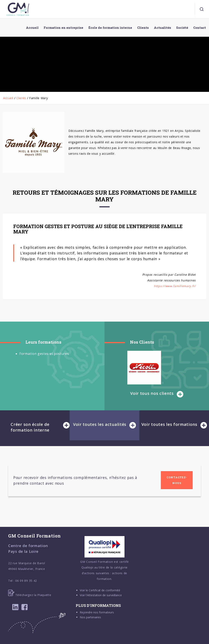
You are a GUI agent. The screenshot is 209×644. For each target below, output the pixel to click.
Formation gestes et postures (44, 354)
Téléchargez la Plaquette (30, 595)
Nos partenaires (90, 617)
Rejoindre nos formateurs (97, 612)
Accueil (8, 98)
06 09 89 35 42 (26, 581)
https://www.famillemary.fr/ (175, 286)
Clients (21, 98)
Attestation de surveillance (104, 595)
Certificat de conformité (104, 590)
